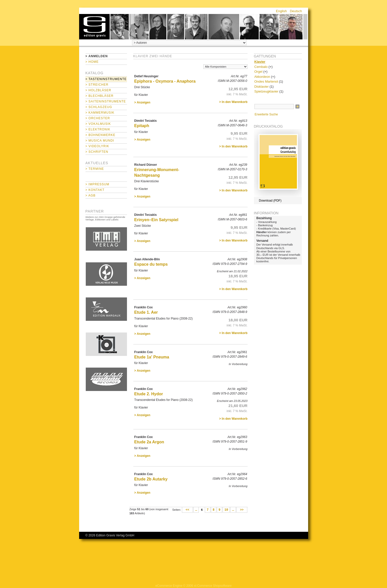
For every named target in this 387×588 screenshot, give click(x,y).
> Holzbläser (98, 90)
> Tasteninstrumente (106, 79)
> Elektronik (98, 129)
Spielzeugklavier (267, 91)
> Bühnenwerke (101, 135)
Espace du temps (151, 264)
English (282, 11)
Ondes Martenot (266, 81)
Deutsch (296, 11)
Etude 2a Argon (149, 442)
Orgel (259, 72)
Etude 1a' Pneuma (152, 357)
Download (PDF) (270, 201)
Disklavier (262, 87)
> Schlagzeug (99, 107)
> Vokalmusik (98, 124)
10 (226, 510)
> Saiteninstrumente (106, 101)
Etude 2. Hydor (149, 394)
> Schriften (97, 152)
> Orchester (98, 118)
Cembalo (261, 67)
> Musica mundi (100, 141)
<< (187, 510)
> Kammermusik (100, 113)
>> (242, 510)
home (94, 27)
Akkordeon (262, 77)
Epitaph (142, 126)
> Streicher (97, 85)
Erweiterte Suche (266, 114)
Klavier (260, 62)
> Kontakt (95, 190)
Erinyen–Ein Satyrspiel (156, 220)
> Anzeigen (142, 102)
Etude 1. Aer (146, 312)
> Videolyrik (97, 146)
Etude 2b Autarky (151, 479)
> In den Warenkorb (233, 102)
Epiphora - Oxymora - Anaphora (165, 81)
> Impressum (97, 184)
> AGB (91, 195)
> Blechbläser (100, 96)
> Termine (95, 169)
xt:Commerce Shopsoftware (213, 586)
